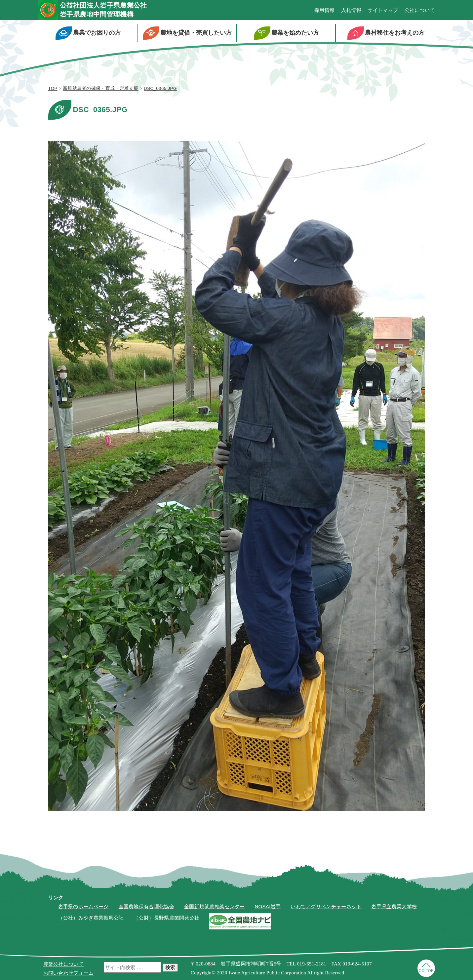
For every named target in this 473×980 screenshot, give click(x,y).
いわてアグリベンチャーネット (326, 906)
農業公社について (63, 964)
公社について (420, 10)
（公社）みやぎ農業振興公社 (91, 918)
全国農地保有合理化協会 (146, 906)
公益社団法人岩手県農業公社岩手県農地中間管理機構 (103, 10)
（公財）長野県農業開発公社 (166, 918)
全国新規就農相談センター (215, 906)
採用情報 (324, 10)
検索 (170, 967)
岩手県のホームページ (83, 906)
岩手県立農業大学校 (394, 906)
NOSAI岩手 (268, 906)
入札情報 (351, 10)
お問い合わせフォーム (69, 973)
